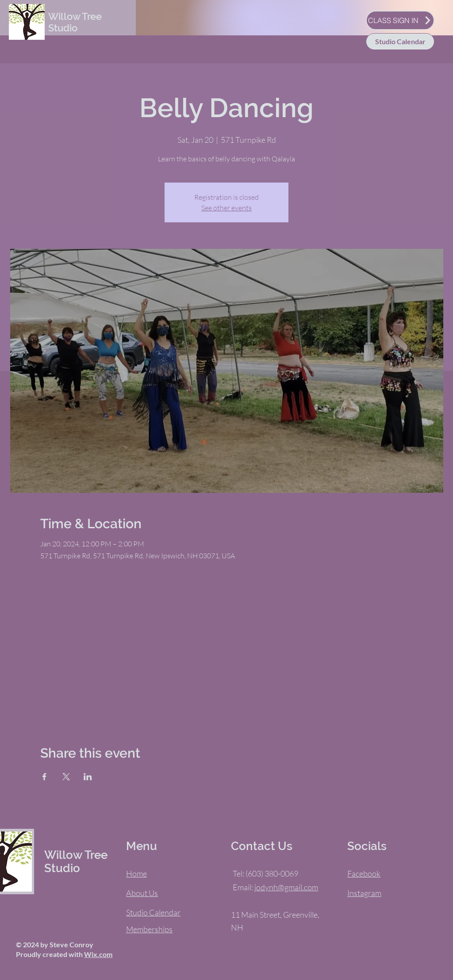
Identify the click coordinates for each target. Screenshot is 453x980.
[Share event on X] (66, 777)
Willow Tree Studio (75, 22)
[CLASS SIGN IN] (400, 20)
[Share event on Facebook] (44, 777)
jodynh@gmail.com (286, 887)
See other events (226, 208)
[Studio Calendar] (400, 42)
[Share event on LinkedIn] (88, 777)
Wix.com (98, 954)
